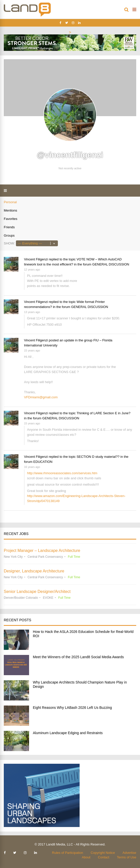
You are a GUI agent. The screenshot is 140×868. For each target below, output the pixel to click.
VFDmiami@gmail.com (41, 397)
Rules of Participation (68, 853)
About (86, 857)
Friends (9, 227)
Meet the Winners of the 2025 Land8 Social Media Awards (78, 657)
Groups (9, 235)
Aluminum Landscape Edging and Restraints (68, 733)
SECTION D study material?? (98, 457)
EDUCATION (43, 462)
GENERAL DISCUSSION (111, 264)
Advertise (129, 853)
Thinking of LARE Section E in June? (103, 413)
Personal (10, 202)
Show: (9, 243)
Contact (104, 857)
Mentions (10, 210)
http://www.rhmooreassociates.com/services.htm (62, 473)
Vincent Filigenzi (36, 259)
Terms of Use (126, 857)
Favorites (10, 219)
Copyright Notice (103, 853)
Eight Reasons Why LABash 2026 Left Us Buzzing (72, 708)
